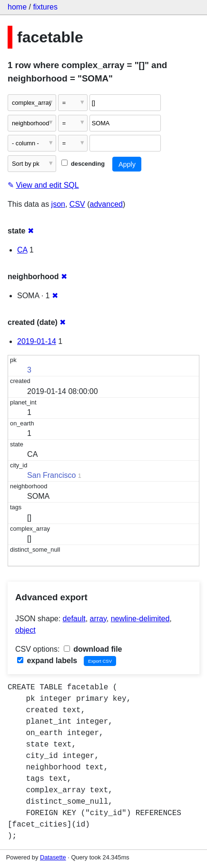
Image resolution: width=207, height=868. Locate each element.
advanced (106, 204)
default (74, 619)
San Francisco (51, 475)
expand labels (47, 661)
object (25, 630)
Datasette (53, 857)
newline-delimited (140, 619)
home (17, 7)
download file (93, 649)
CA (22, 250)
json (58, 204)
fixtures (45, 7)
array (98, 619)
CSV (77, 204)
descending (83, 164)
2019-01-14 (37, 341)
